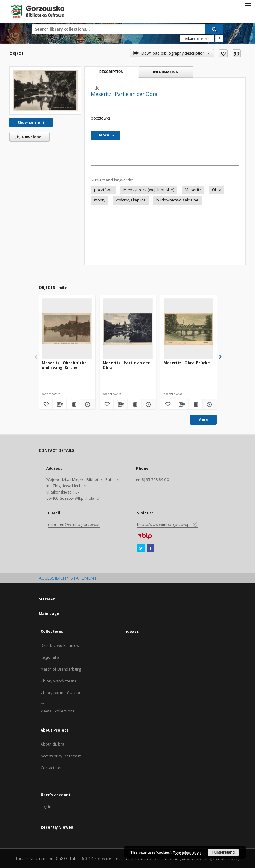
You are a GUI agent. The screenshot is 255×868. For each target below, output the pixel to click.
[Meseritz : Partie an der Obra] (45, 90)
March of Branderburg (61, 669)
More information (187, 852)
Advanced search (197, 39)
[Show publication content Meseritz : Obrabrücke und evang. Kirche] (74, 404)
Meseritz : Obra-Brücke (187, 363)
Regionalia (50, 657)
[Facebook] (151, 548)
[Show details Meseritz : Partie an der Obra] (148, 404)
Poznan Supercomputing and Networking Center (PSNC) (187, 858)
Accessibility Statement (61, 756)
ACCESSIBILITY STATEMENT (68, 578)
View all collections (57, 711)
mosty (100, 200)
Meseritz (193, 190)
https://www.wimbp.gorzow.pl (167, 525)
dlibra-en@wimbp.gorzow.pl (74, 525)
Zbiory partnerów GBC (61, 693)
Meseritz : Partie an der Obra (126, 365)
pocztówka (101, 118)
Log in (46, 807)
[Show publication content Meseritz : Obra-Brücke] (195, 404)
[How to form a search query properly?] (219, 39)
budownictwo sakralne (177, 200)
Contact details (54, 768)
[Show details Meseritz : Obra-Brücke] (208, 404)
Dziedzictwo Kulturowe (61, 645)
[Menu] (248, 5)
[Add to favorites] (223, 53)
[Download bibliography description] (60, 404)
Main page (49, 614)
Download (27, 137)
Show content (31, 123)
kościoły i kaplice (131, 200)
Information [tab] (166, 72)
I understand (223, 852)
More (203, 420)
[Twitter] (141, 548)
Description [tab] (111, 72)
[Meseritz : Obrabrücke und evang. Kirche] (67, 329)
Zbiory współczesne (59, 681)
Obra (217, 190)
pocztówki (103, 190)
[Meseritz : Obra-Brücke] (189, 329)
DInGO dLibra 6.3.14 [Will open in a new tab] (74, 858)
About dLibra (52, 744)
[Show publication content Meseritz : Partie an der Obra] (135, 404)
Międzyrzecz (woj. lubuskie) (149, 190)
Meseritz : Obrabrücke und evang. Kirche (64, 365)
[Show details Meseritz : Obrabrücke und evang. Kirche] (87, 404)
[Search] (214, 29)
